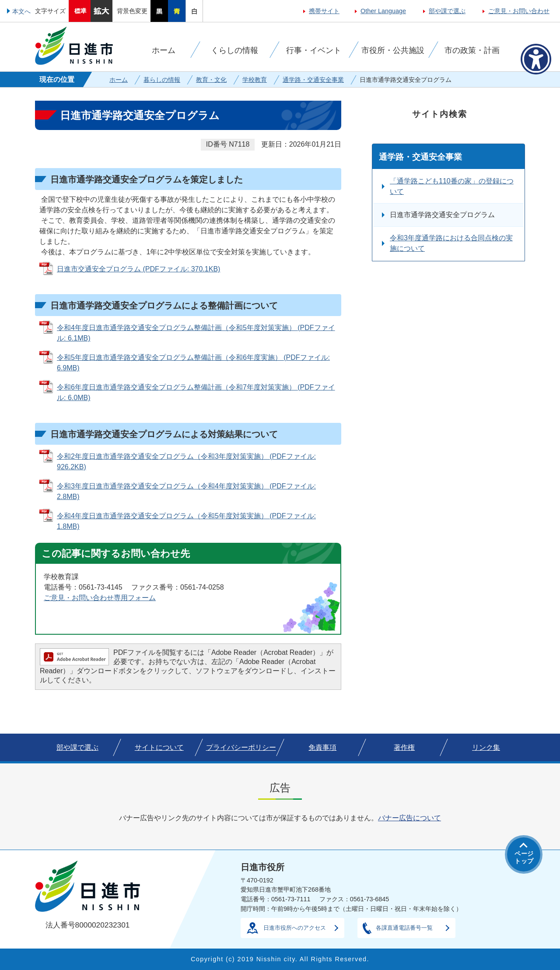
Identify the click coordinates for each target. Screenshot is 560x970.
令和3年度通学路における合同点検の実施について (451, 243)
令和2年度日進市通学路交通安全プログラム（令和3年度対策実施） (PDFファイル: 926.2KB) (186, 462)
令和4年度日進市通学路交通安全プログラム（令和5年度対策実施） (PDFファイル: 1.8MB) (186, 521)
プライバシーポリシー (241, 747)
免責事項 (322, 747)
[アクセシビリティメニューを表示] (536, 59)
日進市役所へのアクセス (295, 928)
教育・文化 (211, 80)
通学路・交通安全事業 (313, 80)
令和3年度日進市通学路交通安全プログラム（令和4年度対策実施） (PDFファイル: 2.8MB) (186, 491)
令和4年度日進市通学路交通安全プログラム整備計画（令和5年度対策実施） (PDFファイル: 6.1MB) (196, 333)
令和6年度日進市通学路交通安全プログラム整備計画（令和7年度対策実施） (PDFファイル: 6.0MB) (196, 392)
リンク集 (486, 747)
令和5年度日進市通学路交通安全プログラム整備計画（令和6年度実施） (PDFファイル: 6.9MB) (193, 363)
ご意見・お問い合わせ (519, 11)
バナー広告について (409, 818)
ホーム (119, 80)
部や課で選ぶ (447, 11)
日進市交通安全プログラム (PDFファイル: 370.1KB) (138, 269)
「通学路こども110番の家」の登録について (452, 186)
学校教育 (255, 80)
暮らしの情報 (162, 80)
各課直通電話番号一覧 (404, 928)
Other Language (383, 11)
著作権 (404, 747)
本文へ (21, 11)
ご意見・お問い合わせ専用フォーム (100, 598)
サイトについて (159, 747)
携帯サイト (324, 11)
